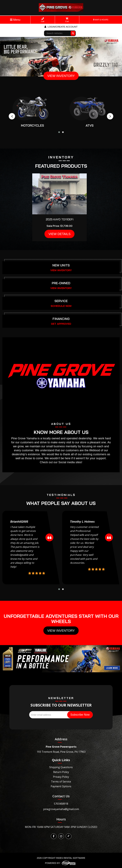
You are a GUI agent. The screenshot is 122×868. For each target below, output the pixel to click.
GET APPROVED (61, 324)
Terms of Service (61, 782)
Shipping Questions (61, 767)
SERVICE (61, 301)
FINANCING (61, 319)
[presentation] (12, 116)
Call (43, 20)
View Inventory (61, 631)
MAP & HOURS (101, 20)
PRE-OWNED (61, 283)
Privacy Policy (61, 777)
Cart (67, 20)
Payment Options (61, 786)
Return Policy (61, 772)
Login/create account (61, 27)
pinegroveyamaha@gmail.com (61, 809)
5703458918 (61, 804)
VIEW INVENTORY (61, 76)
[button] (59, 132)
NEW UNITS (61, 265)
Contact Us (61, 796)
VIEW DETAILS (59, 234)
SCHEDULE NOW (61, 306)
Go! (73, 32)
